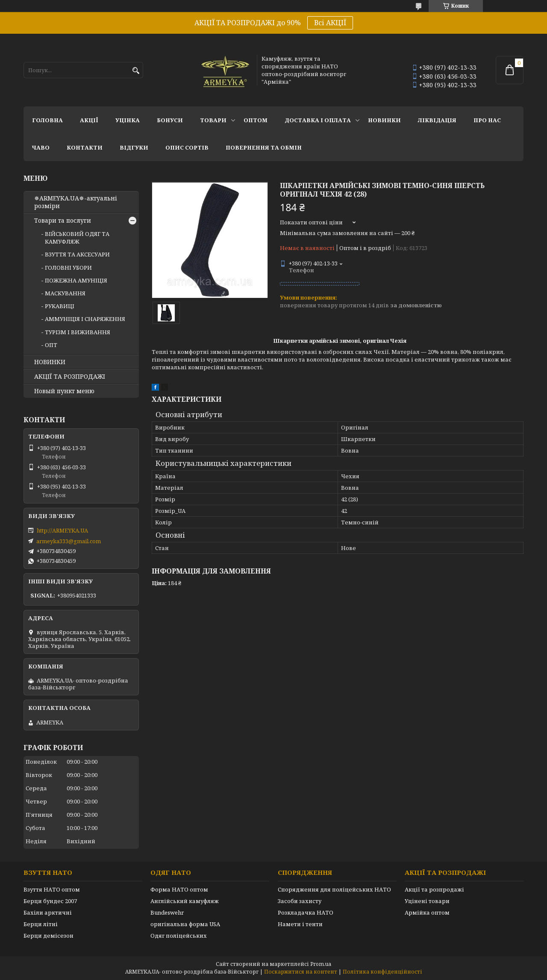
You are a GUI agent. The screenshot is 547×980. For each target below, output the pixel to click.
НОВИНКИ (384, 120)
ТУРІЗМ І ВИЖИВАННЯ (78, 332)
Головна (47, 120)
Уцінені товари (427, 901)
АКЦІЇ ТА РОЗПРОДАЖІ (70, 377)
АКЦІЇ (89, 120)
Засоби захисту (300, 901)
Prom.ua (321, 964)
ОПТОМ (256, 120)
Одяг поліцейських (179, 936)
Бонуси (170, 120)
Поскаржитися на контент (301, 972)
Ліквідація (437, 120)
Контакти (85, 147)
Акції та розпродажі (434, 889)
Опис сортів (187, 147)
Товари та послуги (63, 221)
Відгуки (134, 147)
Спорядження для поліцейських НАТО (334, 889)
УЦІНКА (128, 120)
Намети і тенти (300, 924)
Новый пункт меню (64, 391)
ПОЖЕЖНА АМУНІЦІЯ (76, 280)
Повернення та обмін (264, 147)
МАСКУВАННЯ (65, 293)
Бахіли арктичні (48, 912)
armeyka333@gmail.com (69, 541)
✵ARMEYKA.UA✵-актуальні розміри (76, 202)
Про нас (487, 120)
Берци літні (41, 924)
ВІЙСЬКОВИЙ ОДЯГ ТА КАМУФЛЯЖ (77, 238)
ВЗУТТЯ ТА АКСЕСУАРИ (77, 254)
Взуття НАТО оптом (52, 889)
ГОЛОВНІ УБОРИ (68, 268)
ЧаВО (41, 147)
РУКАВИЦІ (60, 306)
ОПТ (51, 345)
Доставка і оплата (318, 120)
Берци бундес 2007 (50, 901)
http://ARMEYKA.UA (62, 530)
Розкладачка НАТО (306, 912)
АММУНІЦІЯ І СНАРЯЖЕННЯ (85, 319)
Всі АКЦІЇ (330, 23)
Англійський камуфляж (185, 901)
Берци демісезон (49, 936)
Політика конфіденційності (382, 972)
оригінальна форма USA (185, 924)
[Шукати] (136, 71)
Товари (213, 120)
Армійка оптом (427, 912)
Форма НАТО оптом (179, 889)
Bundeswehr (167, 912)
